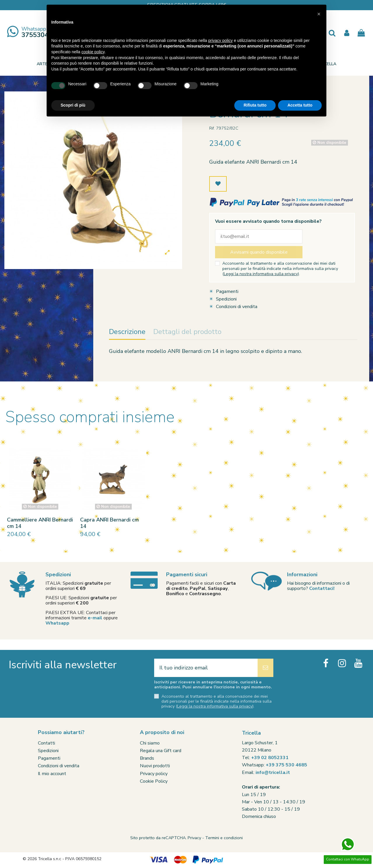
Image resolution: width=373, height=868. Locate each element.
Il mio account (52, 774)
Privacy (194, 838)
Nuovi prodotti (155, 766)
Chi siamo (150, 743)
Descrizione (127, 332)
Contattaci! (322, 588)
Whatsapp (57, 623)
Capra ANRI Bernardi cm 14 (109, 523)
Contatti (46, 743)
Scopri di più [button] (73, 105)
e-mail (95, 618)
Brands (147, 758)
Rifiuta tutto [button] (255, 105)
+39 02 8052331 (270, 758)
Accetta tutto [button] (300, 105)
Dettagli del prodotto (187, 332)
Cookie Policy (154, 781)
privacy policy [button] (221, 40)
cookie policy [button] (93, 52)
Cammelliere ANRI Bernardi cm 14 (40, 523)
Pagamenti (227, 291)
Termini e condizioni (224, 838)
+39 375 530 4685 (286, 765)
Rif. (212, 128)
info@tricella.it (273, 772)
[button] (319, 14)
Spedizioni (226, 299)
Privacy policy (154, 774)
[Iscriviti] (265, 668)
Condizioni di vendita (237, 307)
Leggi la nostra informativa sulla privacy (261, 274)
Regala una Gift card (161, 751)
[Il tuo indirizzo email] (206, 668)
